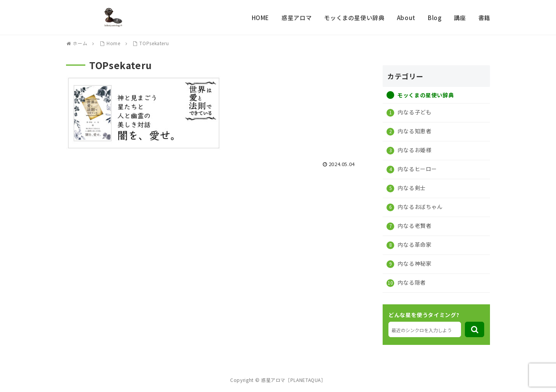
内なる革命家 (414, 244)
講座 (460, 18)
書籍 (484, 18)
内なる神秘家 (414, 263)
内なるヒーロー (417, 169)
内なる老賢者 (414, 226)
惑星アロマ (297, 18)
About (406, 18)
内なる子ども (414, 112)
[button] (475, 329)
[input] (425, 329)
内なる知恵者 (414, 131)
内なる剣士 (411, 188)
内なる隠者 (411, 282)
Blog (435, 18)
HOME (261, 18)
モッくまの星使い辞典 (354, 18)
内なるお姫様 (414, 150)
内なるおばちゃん (420, 207)
